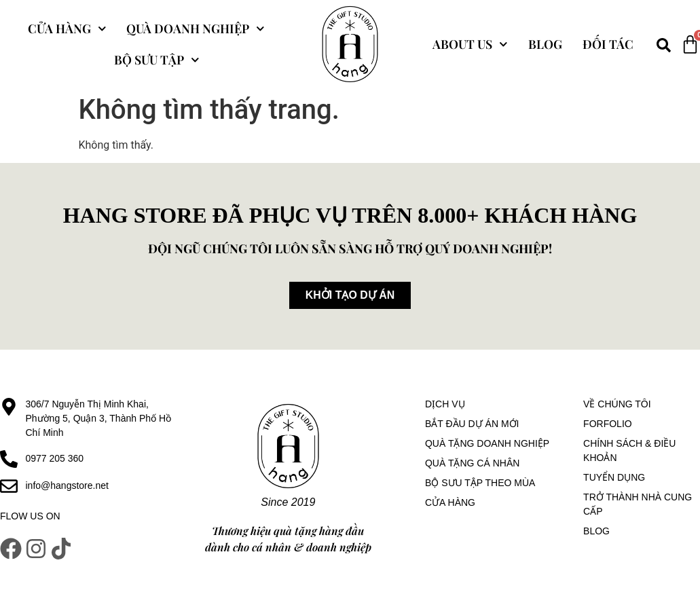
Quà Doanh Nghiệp (196, 29)
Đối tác (608, 44)
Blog (545, 44)
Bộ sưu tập (157, 60)
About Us (470, 44)
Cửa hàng (67, 29)
